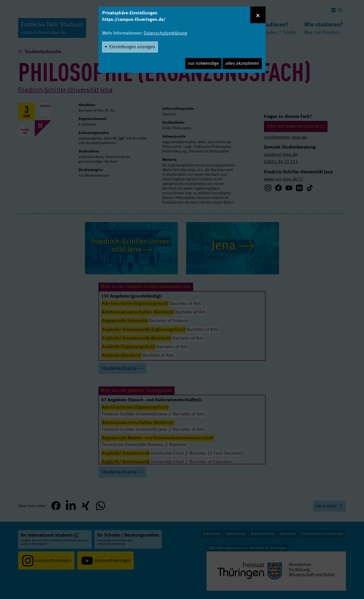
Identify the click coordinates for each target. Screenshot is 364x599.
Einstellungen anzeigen (132, 47)
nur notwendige (203, 64)
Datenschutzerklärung (165, 33)
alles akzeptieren (242, 64)
